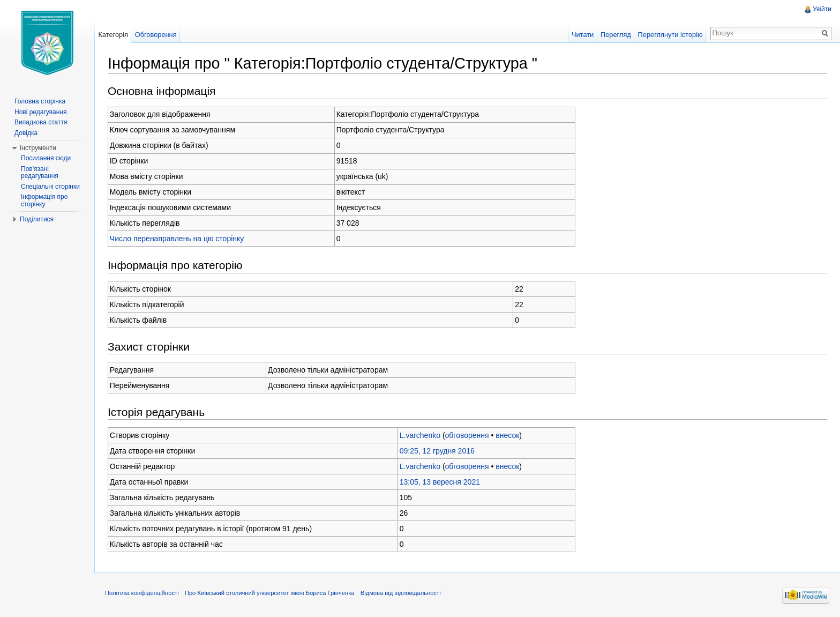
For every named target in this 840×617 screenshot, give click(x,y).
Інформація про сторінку (44, 200)
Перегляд (616, 35)
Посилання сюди (46, 158)
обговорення (467, 435)
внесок (507, 435)
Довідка (26, 133)
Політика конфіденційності (142, 593)
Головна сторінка (40, 101)
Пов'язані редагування (40, 173)
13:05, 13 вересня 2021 (440, 482)
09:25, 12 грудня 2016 (437, 451)
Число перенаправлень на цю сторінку (177, 239)
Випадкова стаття (41, 122)
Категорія (113, 35)
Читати (583, 35)
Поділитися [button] (37, 219)
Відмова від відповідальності (401, 593)
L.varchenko (420, 435)
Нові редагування (41, 112)
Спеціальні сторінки (50, 187)
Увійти (822, 9)
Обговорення (156, 35)
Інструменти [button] (38, 148)
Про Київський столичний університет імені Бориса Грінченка (270, 593)
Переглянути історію (670, 35)
